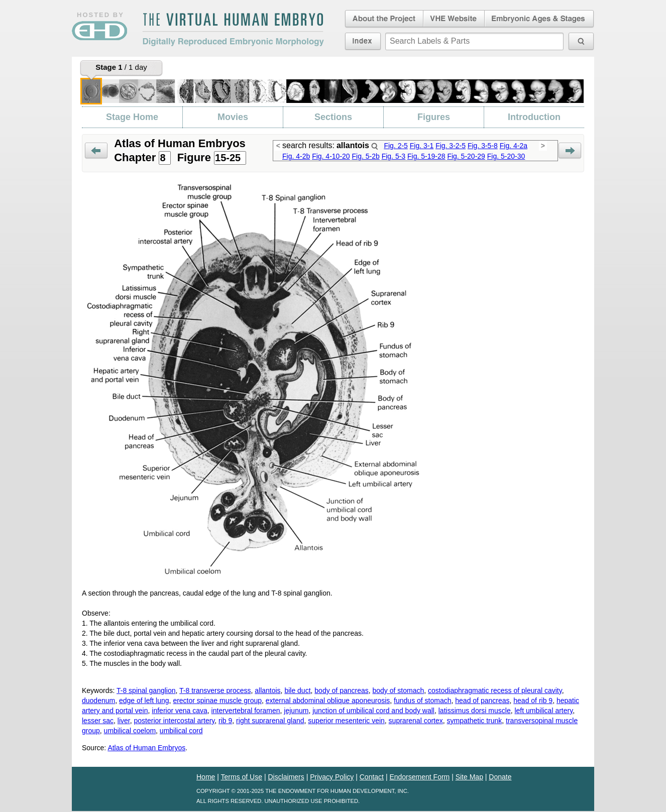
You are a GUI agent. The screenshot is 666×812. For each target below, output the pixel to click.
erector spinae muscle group (217, 701)
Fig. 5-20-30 (506, 156)
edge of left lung (144, 701)
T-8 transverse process (215, 690)
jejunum (296, 711)
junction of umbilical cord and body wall (373, 711)
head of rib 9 (533, 701)
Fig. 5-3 (394, 156)
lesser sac (98, 721)
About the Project (383, 19)
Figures (434, 117)
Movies (233, 117)
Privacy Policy (332, 777)
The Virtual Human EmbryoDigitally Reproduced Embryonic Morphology (233, 30)
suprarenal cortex (416, 721)
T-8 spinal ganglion (146, 690)
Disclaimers (286, 777)
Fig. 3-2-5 (451, 146)
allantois (267, 690)
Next (570, 151)
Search (375, 146)
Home (206, 777)
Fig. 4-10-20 (331, 156)
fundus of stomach (422, 701)
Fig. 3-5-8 (483, 146)
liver (124, 721)
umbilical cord (181, 731)
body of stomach (399, 690)
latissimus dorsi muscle (475, 711)
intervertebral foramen (246, 711)
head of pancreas (482, 701)
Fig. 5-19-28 (426, 156)
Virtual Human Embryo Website (454, 19)
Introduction (534, 117)
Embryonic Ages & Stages (539, 19)
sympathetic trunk (475, 721)
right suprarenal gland (270, 721)
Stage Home (132, 117)
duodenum (98, 701)
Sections (333, 117)
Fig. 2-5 (396, 146)
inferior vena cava (180, 711)
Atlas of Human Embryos (146, 748)
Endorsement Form (419, 777)
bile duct (297, 690)
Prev (96, 151)
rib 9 (225, 721)
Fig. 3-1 (422, 146)
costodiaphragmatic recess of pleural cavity (495, 690)
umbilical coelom (130, 731)
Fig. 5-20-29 (466, 156)
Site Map (469, 777)
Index (363, 41)
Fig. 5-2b (366, 156)
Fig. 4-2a (514, 146)
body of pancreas (341, 690)
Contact (372, 777)
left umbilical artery (543, 711)
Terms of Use (242, 777)
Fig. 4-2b (296, 156)
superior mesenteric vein (346, 721)
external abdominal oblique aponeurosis (328, 701)
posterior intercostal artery (175, 721)
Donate (500, 777)
